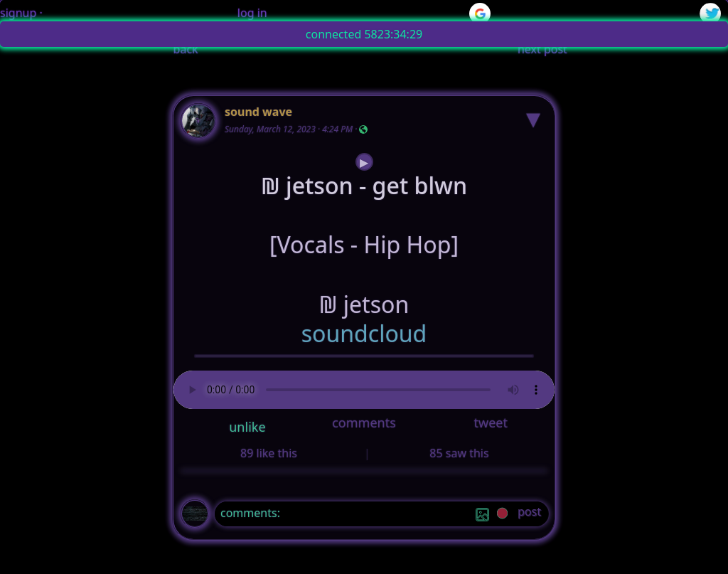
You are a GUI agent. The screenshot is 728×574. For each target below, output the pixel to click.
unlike (247, 427)
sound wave (258, 112)
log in (252, 13)
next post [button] (542, 49)
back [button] (186, 49)
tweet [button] (490, 422)
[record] (502, 515)
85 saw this (459, 453)
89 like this (269, 453)
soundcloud (364, 334)
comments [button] (364, 422)
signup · (21, 13)
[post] (529, 514)
